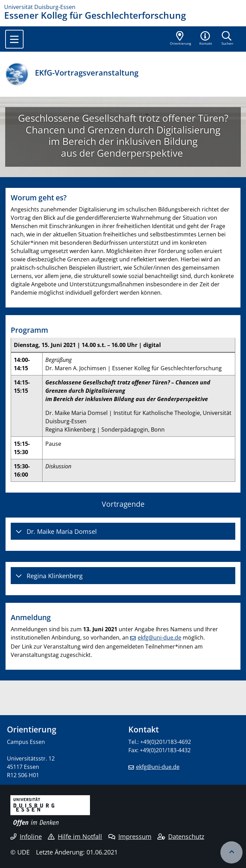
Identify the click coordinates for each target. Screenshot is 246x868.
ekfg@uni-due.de (160, 637)
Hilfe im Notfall (75, 836)
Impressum (130, 836)
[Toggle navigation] (14, 39)
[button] (206, 39)
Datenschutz (181, 836)
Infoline (26, 836)
